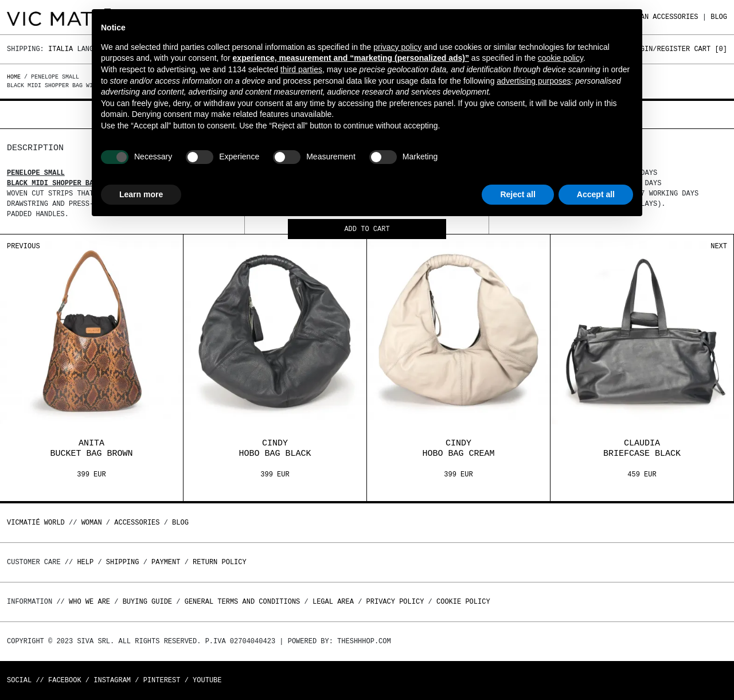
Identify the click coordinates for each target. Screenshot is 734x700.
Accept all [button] (596, 194)
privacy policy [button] (397, 47)
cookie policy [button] (561, 58)
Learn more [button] (141, 194)
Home (15, 77)
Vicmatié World (36, 523)
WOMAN (92, 523)
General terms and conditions (243, 602)
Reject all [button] (518, 194)
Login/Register (661, 49)
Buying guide (147, 602)
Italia (60, 49)
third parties (301, 69)
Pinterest (162, 680)
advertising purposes (534, 81)
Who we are (89, 602)
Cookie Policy (463, 602)
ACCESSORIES (675, 17)
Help (85, 562)
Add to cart (367, 230)
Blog (719, 17)
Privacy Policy (395, 602)
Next (719, 246)
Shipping (123, 562)
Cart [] (710, 49)
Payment (166, 562)
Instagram (112, 680)
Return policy (220, 562)
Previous (24, 246)
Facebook (65, 680)
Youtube (207, 680)
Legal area (333, 602)
